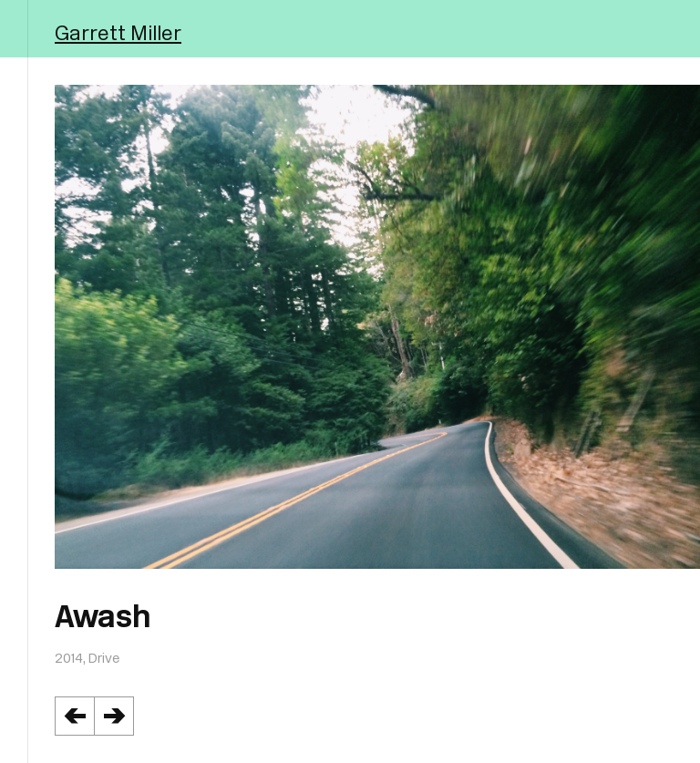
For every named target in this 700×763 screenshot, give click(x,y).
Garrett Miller (118, 32)
